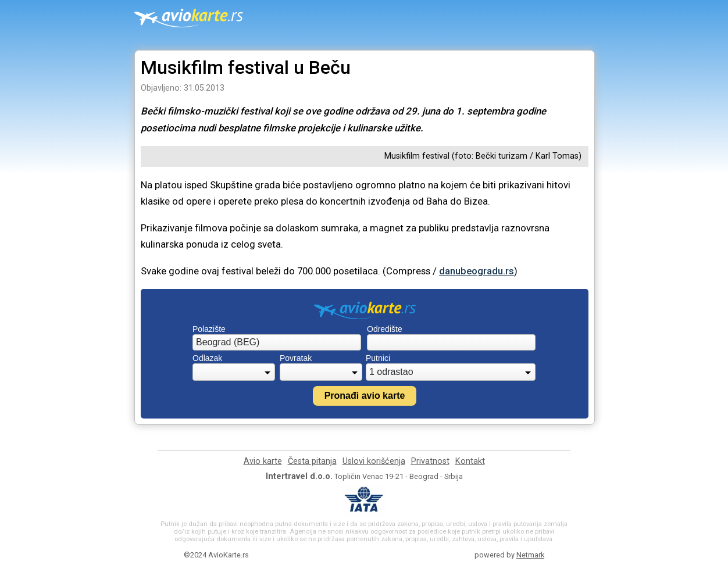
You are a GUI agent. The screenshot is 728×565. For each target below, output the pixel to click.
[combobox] (277, 342)
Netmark (530, 555)
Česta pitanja (312, 461)
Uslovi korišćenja (374, 461)
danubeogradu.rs (477, 271)
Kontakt (470, 461)
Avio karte (263, 461)
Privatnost (430, 461)
